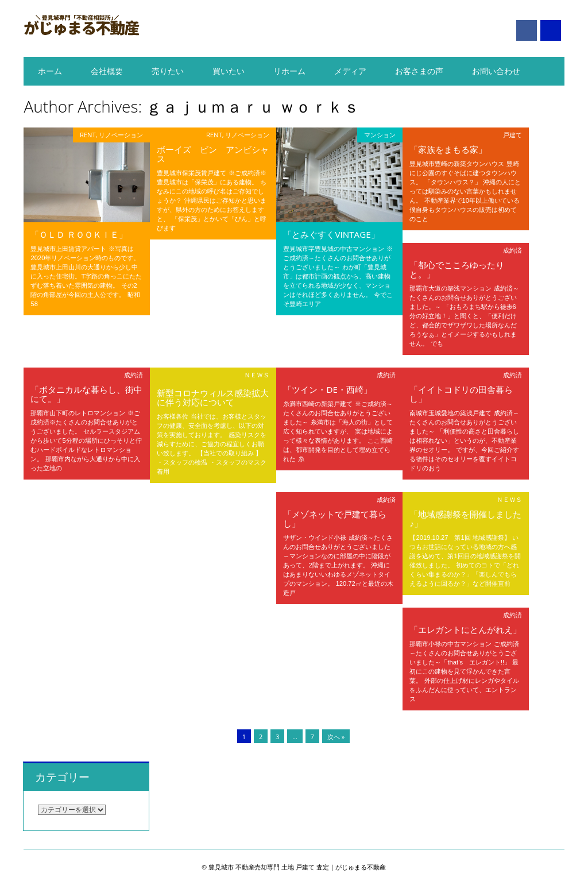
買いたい (229, 71)
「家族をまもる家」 (448, 149)
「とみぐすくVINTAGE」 (331, 234)
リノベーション (121, 135)
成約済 (512, 250)
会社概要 (107, 71)
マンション (380, 135)
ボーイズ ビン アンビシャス (213, 154)
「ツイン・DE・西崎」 (327, 389)
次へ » (336, 737)
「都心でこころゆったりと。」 (457, 269)
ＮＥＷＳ (257, 375)
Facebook (527, 30)
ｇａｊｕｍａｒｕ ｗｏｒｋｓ (252, 106)
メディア (350, 71)
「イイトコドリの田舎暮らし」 (461, 394)
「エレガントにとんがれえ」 (465, 629)
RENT (88, 135)
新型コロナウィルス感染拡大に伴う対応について (213, 397)
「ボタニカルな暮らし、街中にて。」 (86, 394)
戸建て (512, 135)
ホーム (50, 71)
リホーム (289, 71)
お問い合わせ (496, 71)
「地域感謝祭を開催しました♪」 (465, 519)
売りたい (168, 71)
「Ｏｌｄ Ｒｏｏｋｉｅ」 (79, 234)
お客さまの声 (419, 71)
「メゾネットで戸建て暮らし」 (335, 519)
